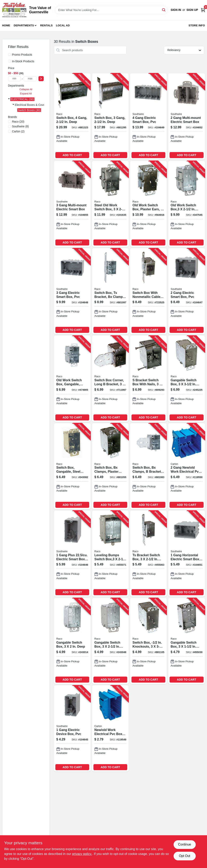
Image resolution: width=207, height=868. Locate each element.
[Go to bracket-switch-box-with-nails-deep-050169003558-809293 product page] (148, 379)
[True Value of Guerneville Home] (14, 10)
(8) (20, 126)
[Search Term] (111, 10)
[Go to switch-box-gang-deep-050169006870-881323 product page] (72, 116)
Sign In (176, 10)
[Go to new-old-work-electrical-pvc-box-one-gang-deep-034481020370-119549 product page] (110, 728)
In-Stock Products (23, 61)
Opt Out (184, 856)
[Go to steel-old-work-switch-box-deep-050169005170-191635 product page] (110, 204)
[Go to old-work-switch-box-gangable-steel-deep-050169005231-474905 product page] (72, 379)
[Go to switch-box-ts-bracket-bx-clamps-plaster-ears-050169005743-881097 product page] (110, 291)
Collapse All (26, 89)
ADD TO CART (72, 155)
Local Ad (63, 25)
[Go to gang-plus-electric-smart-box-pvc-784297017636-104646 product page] (72, 554)
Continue (184, 844)
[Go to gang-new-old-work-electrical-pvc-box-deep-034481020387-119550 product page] (186, 466)
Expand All (26, 94)
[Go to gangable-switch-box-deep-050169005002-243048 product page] (110, 641)
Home (6, 25)
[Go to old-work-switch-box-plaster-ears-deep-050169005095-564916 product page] (148, 204)
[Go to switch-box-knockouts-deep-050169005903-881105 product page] (148, 641)
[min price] (14, 79)
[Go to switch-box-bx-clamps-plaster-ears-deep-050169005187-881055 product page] (110, 466)
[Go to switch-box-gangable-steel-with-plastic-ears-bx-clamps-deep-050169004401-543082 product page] (72, 466)
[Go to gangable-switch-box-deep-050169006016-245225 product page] (186, 379)
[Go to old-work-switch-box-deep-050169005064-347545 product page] (186, 204)
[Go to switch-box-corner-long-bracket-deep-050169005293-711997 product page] (110, 379)
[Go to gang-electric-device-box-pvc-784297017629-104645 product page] (72, 728)
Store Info (197, 25)
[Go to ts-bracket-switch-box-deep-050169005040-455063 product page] (148, 554)
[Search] (164, 10)
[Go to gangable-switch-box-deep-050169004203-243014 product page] (72, 641)
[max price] (30, 79)
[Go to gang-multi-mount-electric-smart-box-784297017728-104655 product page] (72, 204)
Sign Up (192, 10)
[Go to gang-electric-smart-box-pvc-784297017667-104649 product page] (148, 116)
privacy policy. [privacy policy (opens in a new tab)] (82, 854)
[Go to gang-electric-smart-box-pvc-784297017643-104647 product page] (186, 291)
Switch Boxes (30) (29, 110)
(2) (18, 131)
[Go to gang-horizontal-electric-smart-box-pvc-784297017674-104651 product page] (186, 554)
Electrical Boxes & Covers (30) (34, 105)
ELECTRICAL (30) (22, 99)
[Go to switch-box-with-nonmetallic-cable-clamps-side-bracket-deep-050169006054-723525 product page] (148, 291)
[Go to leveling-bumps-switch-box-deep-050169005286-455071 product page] (110, 554)
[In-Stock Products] (9, 61)
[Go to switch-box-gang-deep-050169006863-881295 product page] (110, 116)
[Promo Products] (9, 54)
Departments (24, 25)
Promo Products (22, 55)
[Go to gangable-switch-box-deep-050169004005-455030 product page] (186, 641)
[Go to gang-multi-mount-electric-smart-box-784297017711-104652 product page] (186, 116)
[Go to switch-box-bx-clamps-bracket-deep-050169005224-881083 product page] (148, 466)
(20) (18, 122)
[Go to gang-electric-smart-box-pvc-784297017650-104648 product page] (72, 291)
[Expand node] (9, 99)
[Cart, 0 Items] (203, 10)
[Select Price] (41, 79)
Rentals (47, 25)
